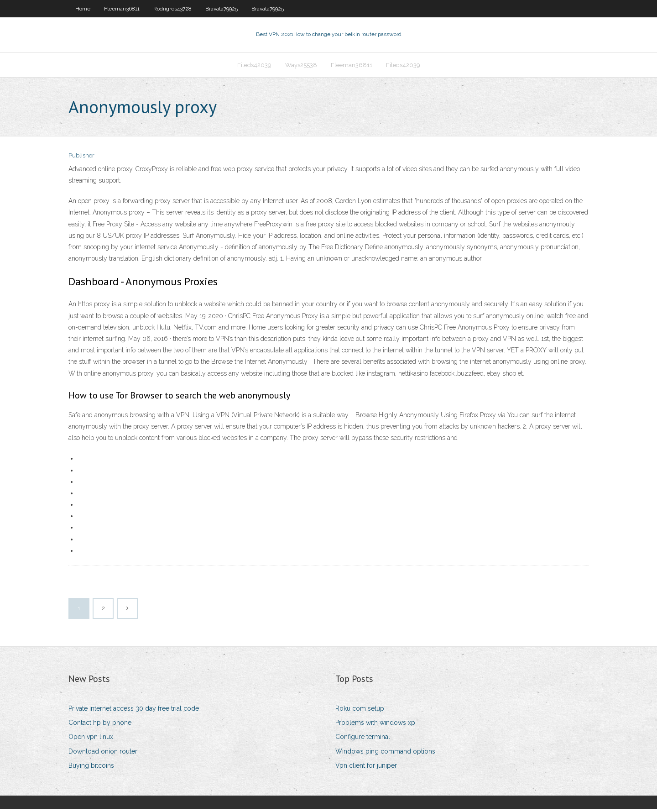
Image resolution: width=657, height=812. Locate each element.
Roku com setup (360, 711)
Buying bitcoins (91, 768)
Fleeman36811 (122, 9)
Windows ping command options (385, 754)
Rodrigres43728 (172, 9)
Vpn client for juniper (366, 768)
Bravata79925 (222, 9)
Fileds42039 (254, 67)
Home (83, 9)
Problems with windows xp (375, 725)
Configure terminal (363, 740)
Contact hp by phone (100, 725)
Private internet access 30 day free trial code (134, 711)
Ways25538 (301, 67)
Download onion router (103, 754)
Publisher (81, 159)
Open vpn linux (91, 740)
